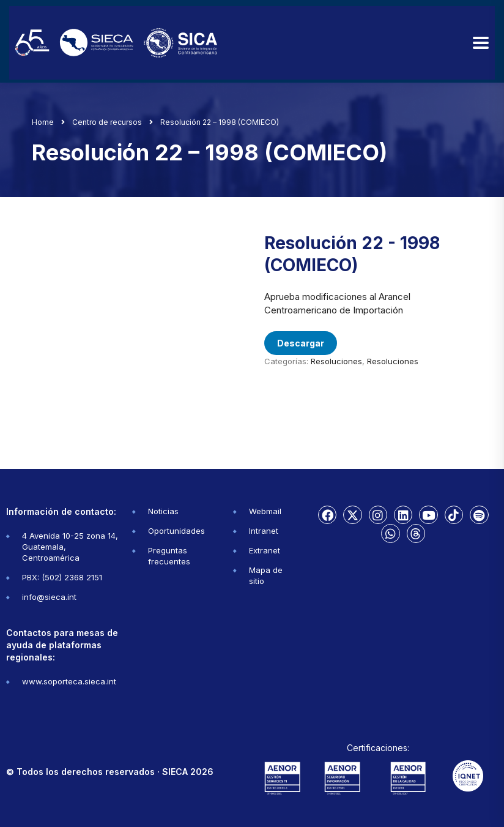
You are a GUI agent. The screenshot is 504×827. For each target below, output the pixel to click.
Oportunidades (176, 531)
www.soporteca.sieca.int (69, 681)
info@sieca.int (49, 597)
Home (43, 122)
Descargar (301, 343)
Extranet (265, 550)
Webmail (265, 511)
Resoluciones (336, 361)
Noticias (163, 511)
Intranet (264, 531)
